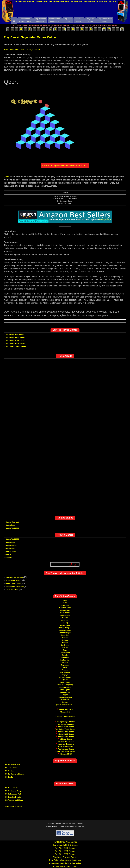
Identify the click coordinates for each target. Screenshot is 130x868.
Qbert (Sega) (10, 525)
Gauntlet (65, 642)
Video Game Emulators (15, 587)
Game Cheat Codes (13, 584)
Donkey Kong (11, 551)
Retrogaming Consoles (66, 722)
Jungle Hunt (65, 652)
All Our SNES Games (66, 727)
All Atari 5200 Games (66, 734)
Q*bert (65, 680)
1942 (65, 600)
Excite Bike (65, 635)
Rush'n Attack (65, 682)
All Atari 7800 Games (66, 736)
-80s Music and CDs (12, 765)
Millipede (65, 657)
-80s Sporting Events (12, 797)
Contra (65, 618)
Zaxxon (65, 702)
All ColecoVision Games (66, 729)
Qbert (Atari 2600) (12, 528)
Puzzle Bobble (65, 677)
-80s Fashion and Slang (13, 800)
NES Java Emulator (66, 746)
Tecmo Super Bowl (65, 697)
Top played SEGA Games (15, 343)
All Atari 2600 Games (66, 732)
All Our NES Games (66, 724)
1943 (65, 603)
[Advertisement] (65, 11)
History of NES (66, 754)
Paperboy (65, 665)
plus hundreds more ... (65, 705)
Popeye (65, 675)
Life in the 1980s (12, 590)
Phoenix (65, 670)
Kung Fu (65, 655)
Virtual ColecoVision (66, 741)
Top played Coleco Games (16, 346)
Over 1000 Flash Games (66, 751)
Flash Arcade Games (66, 749)
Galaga (8, 554)
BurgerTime (65, 610)
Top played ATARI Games (15, 340)
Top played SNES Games (15, 337)
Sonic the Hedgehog (65, 685)
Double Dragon (65, 633)
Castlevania (65, 613)
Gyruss (65, 647)
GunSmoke (65, 645)
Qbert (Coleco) (11, 545)
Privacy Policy (52, 827)
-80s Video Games (11, 768)
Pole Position (65, 672)
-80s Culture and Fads (13, 794)
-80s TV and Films (11, 788)
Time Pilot (65, 700)
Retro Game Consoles (14, 577)
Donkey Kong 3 (65, 630)
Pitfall (65, 667)
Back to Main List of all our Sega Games (22, 50)
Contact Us (79, 827)
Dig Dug (65, 623)
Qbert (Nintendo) (12, 522)
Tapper (65, 695)
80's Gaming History (14, 580)
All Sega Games (66, 739)
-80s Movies (9, 771)
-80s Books (9, 777)
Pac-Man (65, 662)
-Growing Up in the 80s (13, 806)
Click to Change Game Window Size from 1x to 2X (65, 166)
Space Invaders (65, 687)
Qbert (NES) (10, 548)
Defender (65, 620)
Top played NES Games (15, 334)
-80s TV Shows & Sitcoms (14, 774)
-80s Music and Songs (13, 791)
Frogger (9, 557)
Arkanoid (65, 605)
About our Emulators (66, 744)
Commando (65, 615)
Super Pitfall (65, 692)
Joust (65, 650)
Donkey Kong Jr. (65, 628)
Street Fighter (65, 690)
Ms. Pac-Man (65, 660)
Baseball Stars (65, 608)
